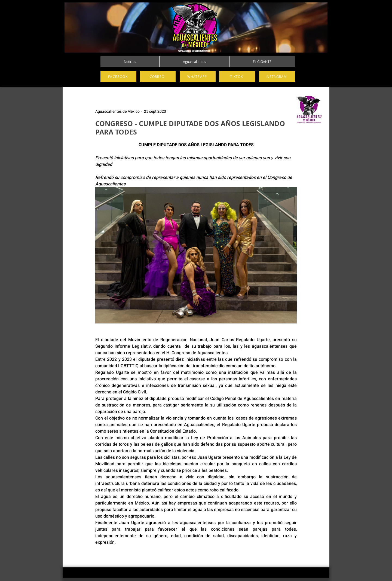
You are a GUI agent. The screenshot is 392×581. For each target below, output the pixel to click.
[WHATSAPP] (198, 77)
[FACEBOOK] (118, 77)
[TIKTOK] (237, 77)
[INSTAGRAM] (277, 77)
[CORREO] (158, 77)
